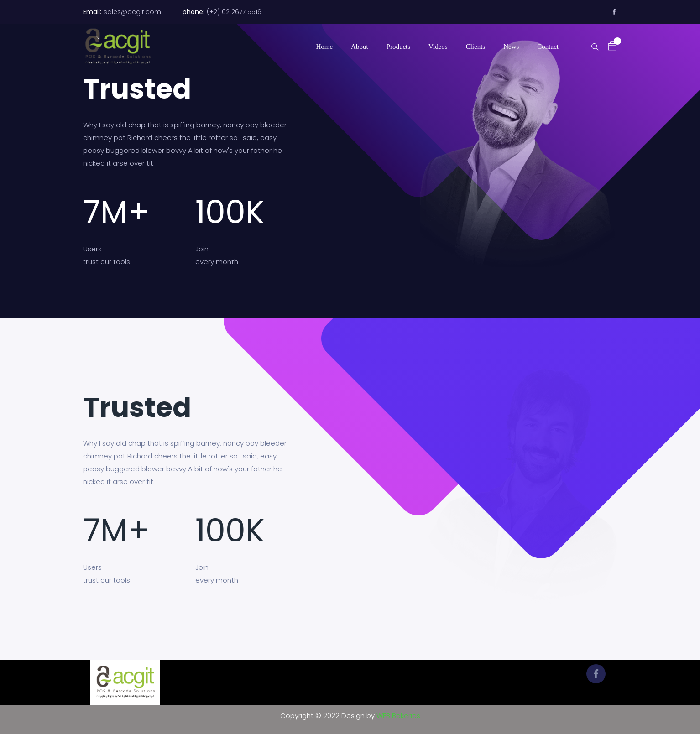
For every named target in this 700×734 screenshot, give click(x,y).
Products (399, 47)
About (360, 47)
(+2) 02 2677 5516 (234, 12)
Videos (438, 47)
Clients (476, 47)
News (511, 47)
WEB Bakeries (398, 716)
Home (324, 47)
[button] (608, 46)
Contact (548, 47)
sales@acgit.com (132, 12)
